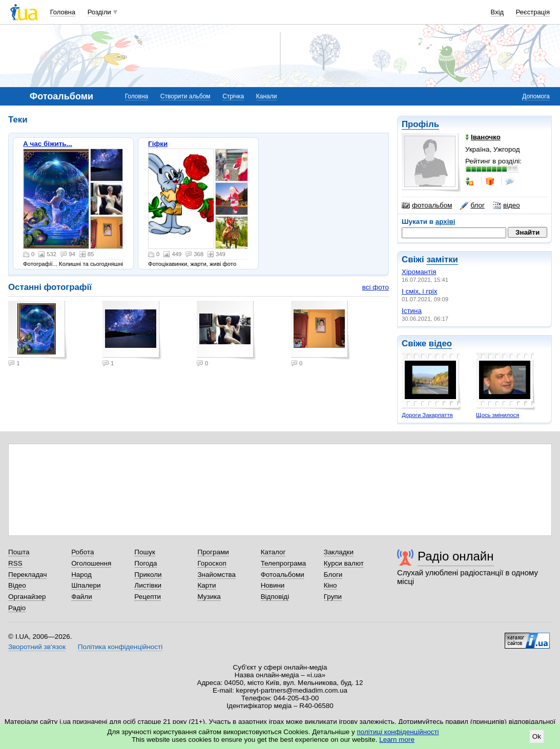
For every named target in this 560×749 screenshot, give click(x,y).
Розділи (99, 12)
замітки (442, 259)
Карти (206, 585)
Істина (412, 311)
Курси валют (344, 563)
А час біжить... (48, 144)
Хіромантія (419, 272)
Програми (213, 552)
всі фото (376, 287)
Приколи (148, 575)
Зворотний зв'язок (37, 647)
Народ (81, 575)
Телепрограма (284, 563)
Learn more (397, 740)
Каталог (273, 552)
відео (506, 205)
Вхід (497, 12)
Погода (146, 563)
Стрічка (233, 96)
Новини (273, 585)
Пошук (145, 552)
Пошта (19, 552)
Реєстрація (533, 12)
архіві (445, 222)
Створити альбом (185, 96)
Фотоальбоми (283, 575)
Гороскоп (212, 563)
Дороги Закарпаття (427, 415)
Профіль (420, 124)
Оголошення (91, 563)
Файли (82, 597)
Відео (17, 585)
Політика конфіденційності (120, 647)
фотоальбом (427, 205)
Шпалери (86, 585)
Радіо (17, 608)
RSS (15, 563)
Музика (209, 597)
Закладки (339, 552)
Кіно (330, 585)
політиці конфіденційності (398, 732)
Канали (267, 96)
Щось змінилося (497, 415)
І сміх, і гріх (419, 291)
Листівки (148, 585)
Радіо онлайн (456, 556)
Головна (63, 12)
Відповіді (275, 597)
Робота (82, 552)
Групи (333, 597)
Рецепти (148, 597)
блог (472, 205)
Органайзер (27, 597)
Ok (537, 736)
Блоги (333, 575)
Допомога (536, 96)
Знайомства (216, 575)
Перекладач (27, 575)
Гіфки (158, 144)
